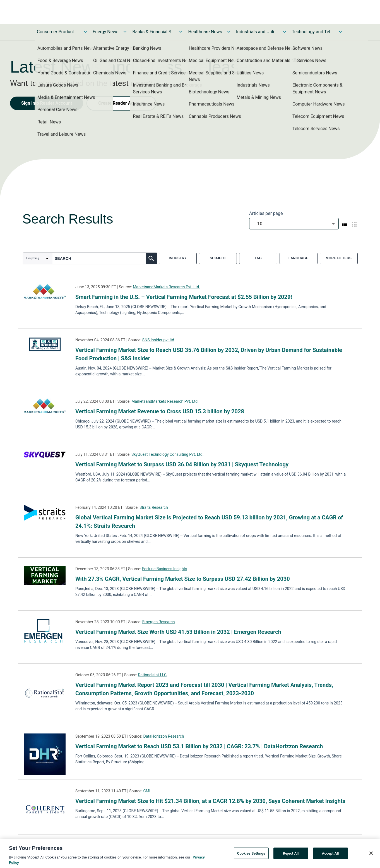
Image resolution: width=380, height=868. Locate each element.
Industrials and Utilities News (257, 32)
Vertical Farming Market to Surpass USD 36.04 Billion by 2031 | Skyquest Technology (182, 464)
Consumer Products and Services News (58, 32)
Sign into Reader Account (47, 103)
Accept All (330, 855)
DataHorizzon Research (163, 736)
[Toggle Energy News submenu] (125, 32)
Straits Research (154, 507)
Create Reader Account (121, 103)
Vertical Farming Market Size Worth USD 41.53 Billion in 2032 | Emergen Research (178, 632)
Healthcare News (205, 32)
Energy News (105, 32)
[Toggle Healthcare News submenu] (229, 32)
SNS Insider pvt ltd (158, 340)
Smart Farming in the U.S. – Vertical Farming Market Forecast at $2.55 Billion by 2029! (184, 297)
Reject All (291, 855)
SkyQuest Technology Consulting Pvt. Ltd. (167, 454)
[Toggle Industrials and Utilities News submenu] (285, 32)
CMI (147, 791)
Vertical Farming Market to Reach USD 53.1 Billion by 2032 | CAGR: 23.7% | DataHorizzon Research (199, 746)
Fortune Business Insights (164, 569)
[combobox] (294, 224)
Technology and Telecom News (313, 32)
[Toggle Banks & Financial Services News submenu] (181, 32)
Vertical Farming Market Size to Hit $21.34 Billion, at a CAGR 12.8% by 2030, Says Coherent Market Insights (210, 801)
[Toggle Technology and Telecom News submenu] (340, 32)
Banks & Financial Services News (153, 32)
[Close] (371, 855)
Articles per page (266, 213)
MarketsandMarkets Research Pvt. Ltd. (166, 287)
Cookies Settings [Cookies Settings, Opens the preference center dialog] (251, 855)
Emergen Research (159, 622)
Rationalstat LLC (152, 675)
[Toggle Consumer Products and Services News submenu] (85, 32)
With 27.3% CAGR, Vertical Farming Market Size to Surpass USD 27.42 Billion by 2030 (183, 579)
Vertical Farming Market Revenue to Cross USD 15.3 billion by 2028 (160, 411)
